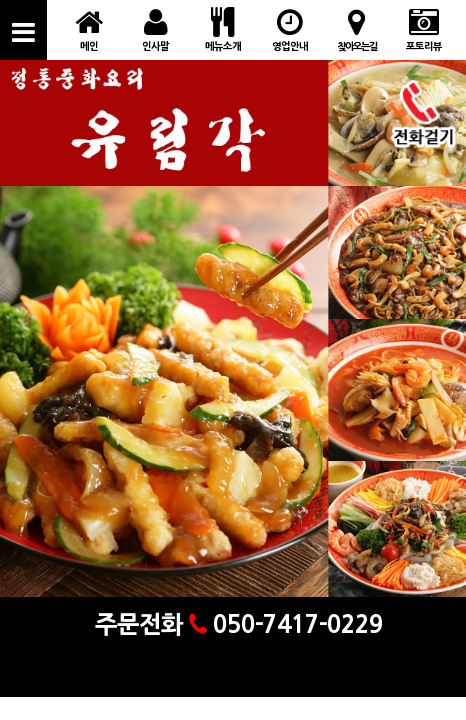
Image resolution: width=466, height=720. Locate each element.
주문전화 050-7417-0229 (233, 624)
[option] (233, 348)
